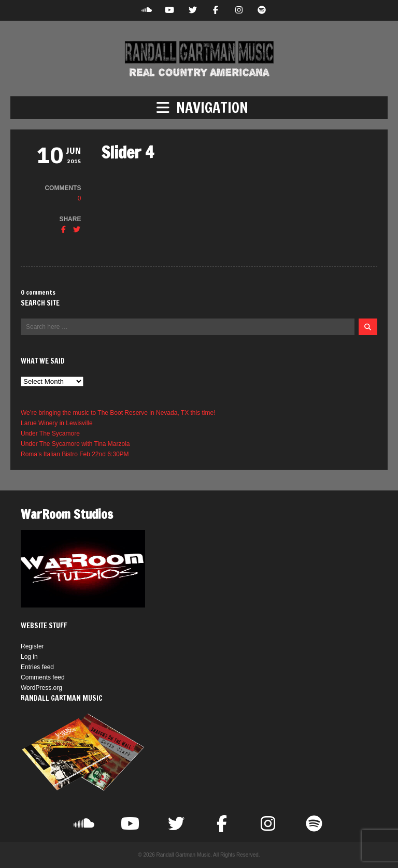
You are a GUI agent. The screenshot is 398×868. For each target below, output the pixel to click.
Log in (29, 657)
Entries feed (37, 667)
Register (32, 646)
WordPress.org (41, 688)
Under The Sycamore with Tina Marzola (75, 444)
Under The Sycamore (50, 433)
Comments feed (43, 677)
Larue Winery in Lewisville (57, 423)
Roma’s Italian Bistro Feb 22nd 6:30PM (75, 454)
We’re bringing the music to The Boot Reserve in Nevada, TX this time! (118, 413)
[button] (199, 108)
